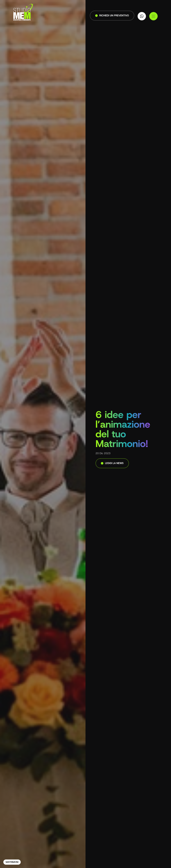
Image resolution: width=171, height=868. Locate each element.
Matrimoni (12, 862)
